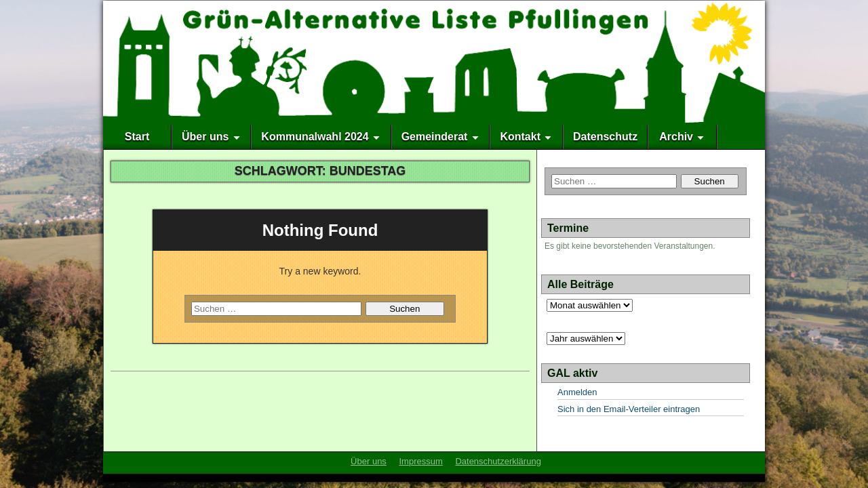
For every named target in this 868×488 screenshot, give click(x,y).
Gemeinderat (435, 137)
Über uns (205, 137)
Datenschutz (605, 137)
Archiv (676, 137)
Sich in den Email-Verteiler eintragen (629, 409)
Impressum (420, 461)
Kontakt (520, 137)
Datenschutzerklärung (498, 461)
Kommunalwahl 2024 (315, 137)
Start (137, 137)
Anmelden (577, 392)
